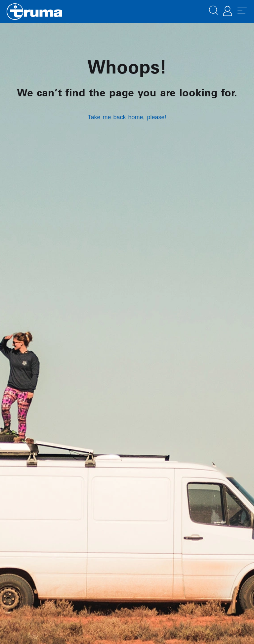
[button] (214, 10)
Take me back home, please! (127, 117)
